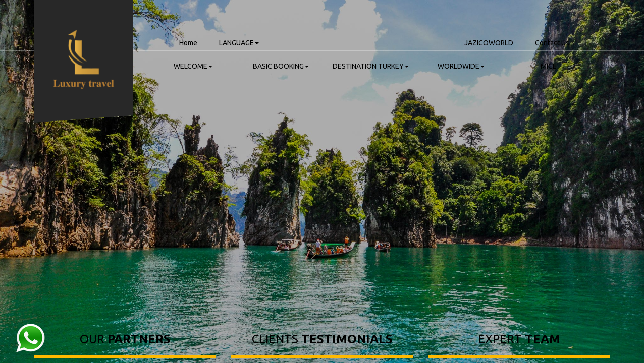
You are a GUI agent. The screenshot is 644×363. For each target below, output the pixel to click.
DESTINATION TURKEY (371, 66)
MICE (549, 66)
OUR (125, 339)
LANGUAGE (239, 43)
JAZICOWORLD (489, 43)
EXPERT (519, 339)
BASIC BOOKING (281, 66)
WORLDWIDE (461, 66)
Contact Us (552, 43)
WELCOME (193, 66)
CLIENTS (322, 339)
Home (188, 43)
